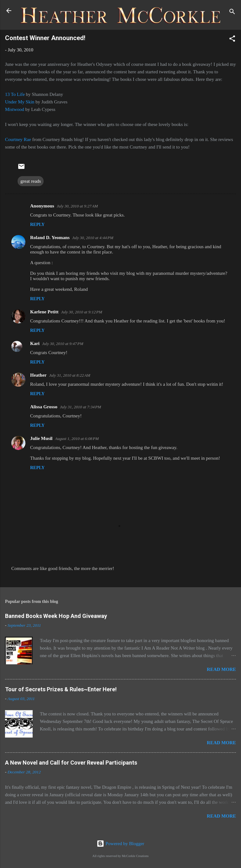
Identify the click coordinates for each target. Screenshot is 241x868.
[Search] (232, 13)
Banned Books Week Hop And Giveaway (56, 616)
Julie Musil (41, 438)
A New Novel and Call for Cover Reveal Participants (71, 763)
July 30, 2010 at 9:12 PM (81, 312)
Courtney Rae (18, 139)
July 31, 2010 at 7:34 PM (80, 407)
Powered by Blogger (120, 844)
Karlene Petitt (44, 312)
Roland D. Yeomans (50, 238)
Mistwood (15, 109)
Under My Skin (20, 102)
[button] (232, 40)
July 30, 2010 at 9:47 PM (63, 344)
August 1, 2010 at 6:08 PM (77, 439)
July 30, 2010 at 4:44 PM (93, 238)
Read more (221, 669)
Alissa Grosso (44, 407)
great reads (31, 181)
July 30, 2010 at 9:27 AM (77, 206)
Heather (38, 375)
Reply (37, 225)
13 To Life (15, 94)
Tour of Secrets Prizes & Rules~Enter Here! (61, 689)
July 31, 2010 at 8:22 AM (70, 375)
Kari (35, 343)
